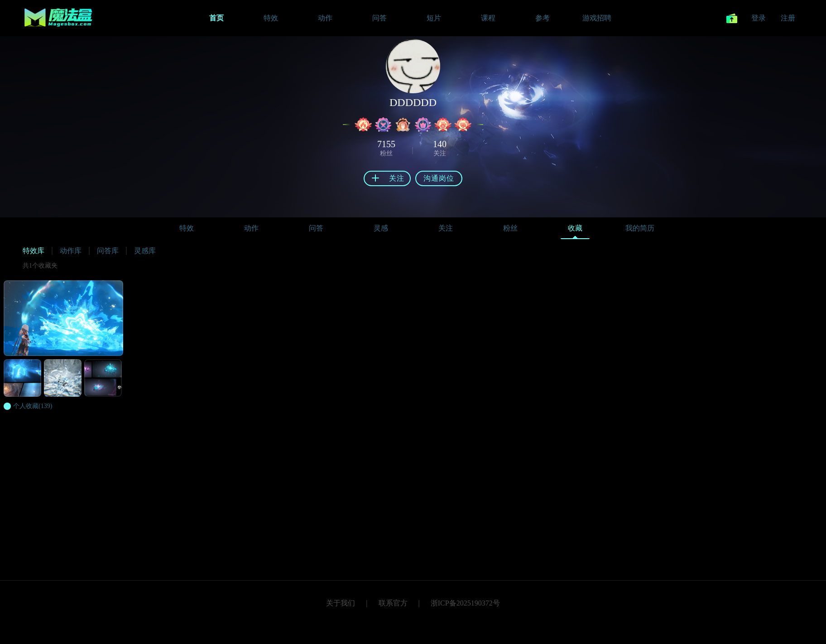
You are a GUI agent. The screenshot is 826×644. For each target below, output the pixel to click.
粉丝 (510, 228)
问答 (316, 228)
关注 (446, 228)
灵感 (381, 228)
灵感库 (145, 251)
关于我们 (341, 603)
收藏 (575, 230)
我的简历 (640, 228)
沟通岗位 (439, 178)
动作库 (71, 251)
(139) (33, 406)
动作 (251, 228)
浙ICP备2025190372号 (465, 603)
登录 (759, 18)
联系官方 (393, 603)
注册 (788, 18)
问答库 (108, 251)
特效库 (34, 251)
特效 (187, 228)
